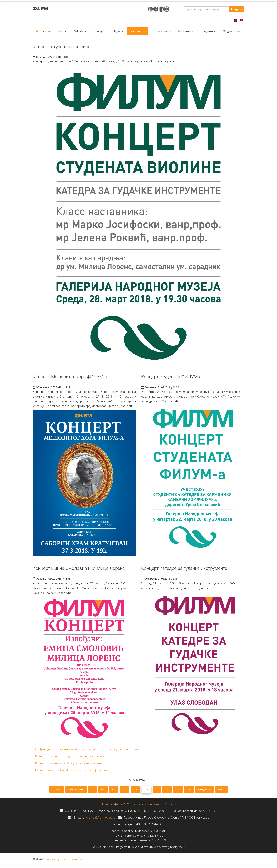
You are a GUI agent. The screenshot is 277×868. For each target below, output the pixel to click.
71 (170, 790)
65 (99, 790)
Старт (49, 790)
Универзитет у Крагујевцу (145, 806)
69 (147, 790)
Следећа (210, 790)
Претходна (70, 790)
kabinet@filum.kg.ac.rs (101, 819)
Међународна (232, 31)
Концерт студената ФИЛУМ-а (171, 377)
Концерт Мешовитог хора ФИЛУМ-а (70, 377)
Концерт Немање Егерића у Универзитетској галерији (72, 771)
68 (135, 790)
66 (111, 790)
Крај (229, 790)
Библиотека (186, 31)
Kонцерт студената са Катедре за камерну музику (69, 763)
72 (182, 790)
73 (194, 790)
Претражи (237, 9)
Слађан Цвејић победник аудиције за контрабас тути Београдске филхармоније (89, 749)
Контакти (170, 806)
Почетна (45, 31)
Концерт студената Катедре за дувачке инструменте (71, 756)
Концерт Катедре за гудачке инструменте (184, 568)
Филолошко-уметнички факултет (63, 861)
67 (123, 790)
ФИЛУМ (120, 806)
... (88, 790)
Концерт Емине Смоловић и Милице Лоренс (79, 568)
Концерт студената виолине (62, 47)
